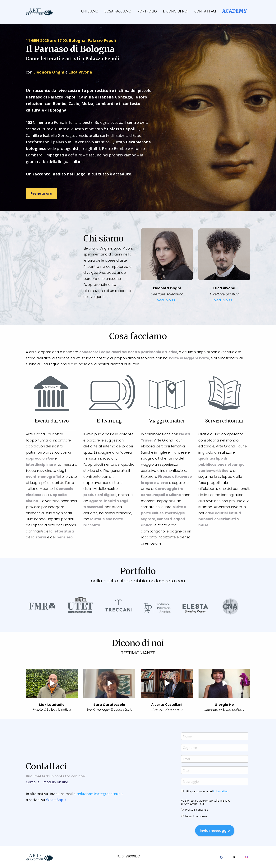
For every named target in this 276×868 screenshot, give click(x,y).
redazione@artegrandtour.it (100, 794)
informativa (220, 791)
